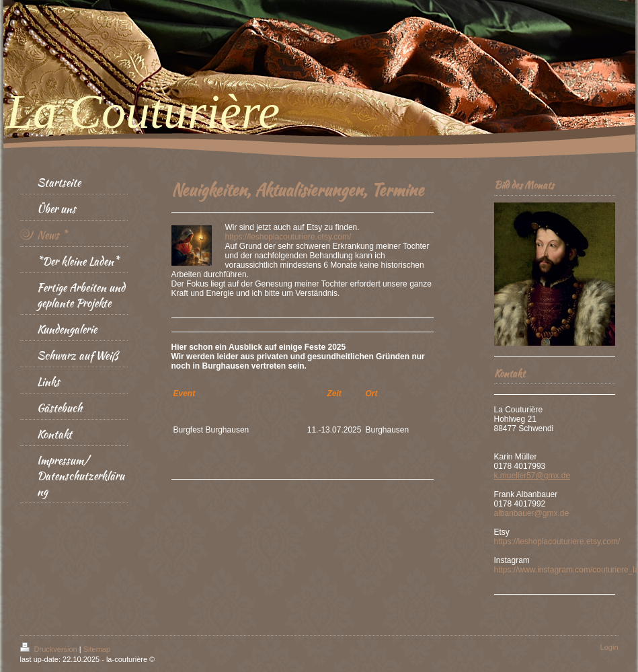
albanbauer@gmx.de (532, 513)
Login (609, 647)
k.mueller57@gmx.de (532, 476)
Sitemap (97, 649)
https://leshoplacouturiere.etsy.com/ (288, 237)
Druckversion (50, 649)
